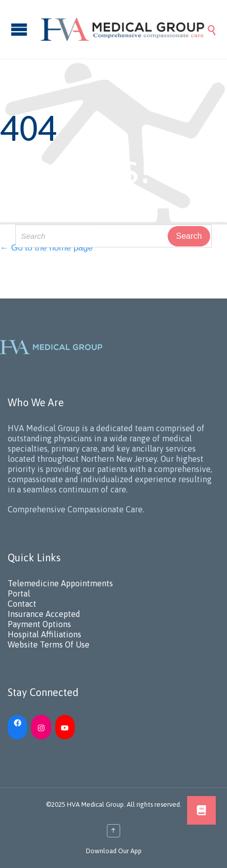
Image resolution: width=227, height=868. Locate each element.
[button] (201, 810)
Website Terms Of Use (49, 644)
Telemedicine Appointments (60, 583)
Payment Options (39, 624)
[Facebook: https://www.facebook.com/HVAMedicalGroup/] (17, 722)
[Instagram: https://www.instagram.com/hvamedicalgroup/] (41, 727)
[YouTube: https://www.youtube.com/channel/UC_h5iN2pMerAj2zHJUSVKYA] (65, 727)
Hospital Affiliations (44, 634)
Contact (22, 604)
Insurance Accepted (44, 614)
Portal (19, 593)
